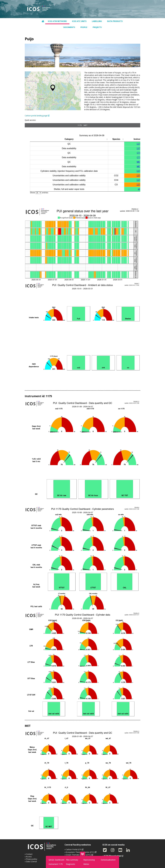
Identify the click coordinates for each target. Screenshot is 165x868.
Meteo (86, 864)
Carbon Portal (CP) (74, 849)
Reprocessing (89, 860)
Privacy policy (32, 859)
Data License (31, 861)
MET (85, 125)
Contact (29, 854)
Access (29, 857)
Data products (115, 21)
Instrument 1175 (56, 864)
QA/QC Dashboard (56, 860)
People (84, 27)
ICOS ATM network (57, 21)
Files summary (72, 860)
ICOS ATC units (79, 21)
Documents (69, 27)
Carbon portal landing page (36, 116)
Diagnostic (71, 864)
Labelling (97, 21)
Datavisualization (108, 860)
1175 (80, 125)
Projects (97, 27)
